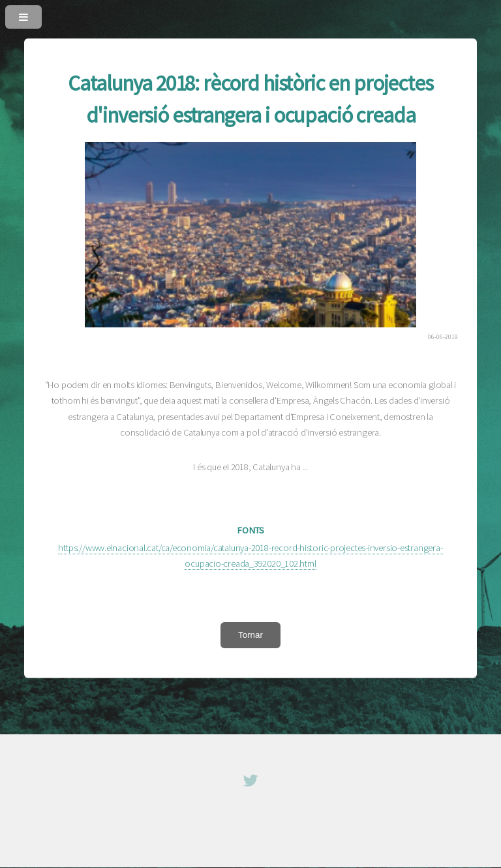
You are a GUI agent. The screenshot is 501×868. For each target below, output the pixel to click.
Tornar (250, 635)
